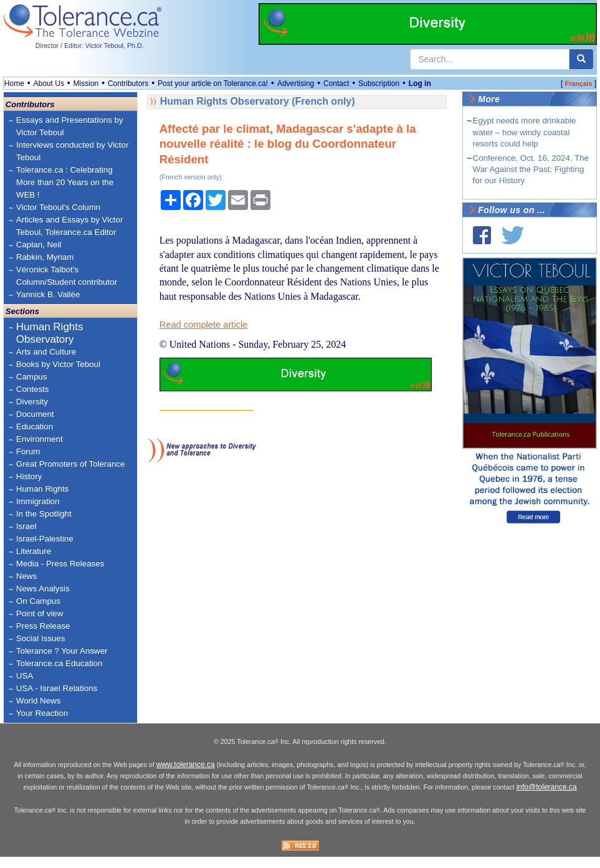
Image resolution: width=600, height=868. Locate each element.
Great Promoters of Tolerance (71, 464)
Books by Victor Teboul (58, 364)
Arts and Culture (46, 352)
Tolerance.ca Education (60, 663)
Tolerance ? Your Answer (62, 651)
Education (35, 427)
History (29, 476)
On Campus (38, 601)
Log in (420, 83)
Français (579, 83)
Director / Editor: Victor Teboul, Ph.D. (90, 45)
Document (35, 414)
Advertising (296, 83)
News (26, 576)
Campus (32, 377)
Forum (28, 451)
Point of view (40, 613)
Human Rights (42, 489)
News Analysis (43, 589)
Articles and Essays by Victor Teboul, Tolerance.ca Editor (70, 226)
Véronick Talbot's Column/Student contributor (67, 276)
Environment (40, 439)
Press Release (43, 626)
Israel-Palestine (45, 539)
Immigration (38, 501)
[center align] (581, 59)
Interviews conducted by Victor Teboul (73, 151)
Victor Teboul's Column (58, 207)
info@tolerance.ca (547, 787)
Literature (34, 551)
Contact (336, 83)
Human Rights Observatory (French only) (258, 101)
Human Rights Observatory (50, 333)
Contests (33, 389)
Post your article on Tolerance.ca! (213, 83)
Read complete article (204, 325)
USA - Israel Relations (57, 688)
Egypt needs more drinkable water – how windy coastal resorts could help (525, 132)
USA (25, 676)
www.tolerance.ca (186, 765)
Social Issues (41, 638)
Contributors (128, 83)
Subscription (379, 83)
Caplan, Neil (39, 245)
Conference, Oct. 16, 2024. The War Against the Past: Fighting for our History (531, 169)
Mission (86, 83)
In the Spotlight (44, 514)
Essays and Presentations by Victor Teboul (70, 126)
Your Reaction (42, 713)
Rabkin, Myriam (45, 257)
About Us (49, 83)
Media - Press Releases (60, 564)
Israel (26, 526)
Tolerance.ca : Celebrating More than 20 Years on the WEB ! (65, 182)
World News (39, 701)
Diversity (32, 402)
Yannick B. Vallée (48, 294)
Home (14, 83)
